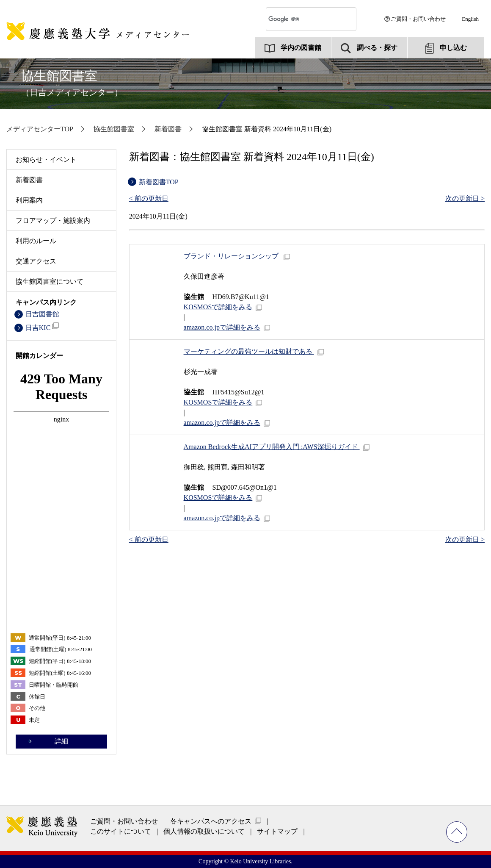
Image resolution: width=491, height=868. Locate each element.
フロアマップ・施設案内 (53, 220)
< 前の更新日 (149, 198)
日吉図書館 (42, 314)
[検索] (303, 19)
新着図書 (168, 129)
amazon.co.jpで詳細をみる (222, 327)
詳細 (61, 741)
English (470, 19)
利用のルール (36, 241)
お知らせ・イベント (46, 159)
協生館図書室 (72, 83)
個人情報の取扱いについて (204, 831)
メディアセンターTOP (40, 129)
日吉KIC (42, 327)
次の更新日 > (465, 198)
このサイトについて (121, 831)
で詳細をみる (218, 307)
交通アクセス (36, 261)
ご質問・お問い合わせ (418, 19)
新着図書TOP (159, 182)
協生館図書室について (50, 281)
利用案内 (29, 200)
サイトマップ (277, 831)
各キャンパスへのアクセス (211, 821)
